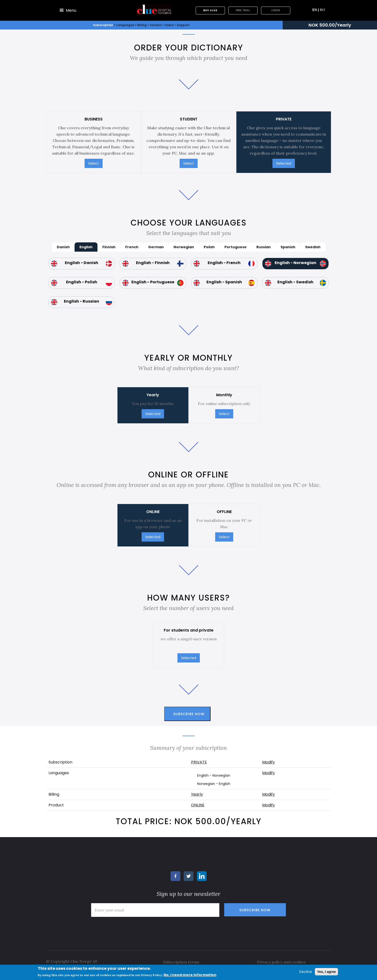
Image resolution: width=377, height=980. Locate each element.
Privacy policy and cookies (281, 962)
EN (315, 10)
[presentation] (126, 929)
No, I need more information (190, 975)
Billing (142, 25)
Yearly (197, 794)
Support (183, 25)
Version (156, 25)
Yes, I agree (326, 972)
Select (94, 163)
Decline (306, 972)
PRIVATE (199, 762)
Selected (284, 163)
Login (276, 10)
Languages (126, 25)
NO (322, 10)
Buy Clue (210, 10)
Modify (269, 762)
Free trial (243, 10)
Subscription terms (181, 962)
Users (169, 25)
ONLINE (198, 805)
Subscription (103, 25)
